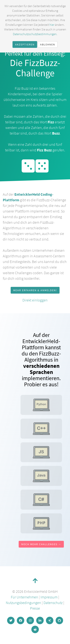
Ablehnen (48, 44)
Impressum (49, 597)
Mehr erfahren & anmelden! (35, 290)
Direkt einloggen (35, 300)
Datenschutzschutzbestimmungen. (35, 34)
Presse (35, 608)
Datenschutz (53, 603)
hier (52, 25)
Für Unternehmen (24, 597)
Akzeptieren (25, 44)
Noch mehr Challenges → (41, 544)
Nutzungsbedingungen (23, 603)
